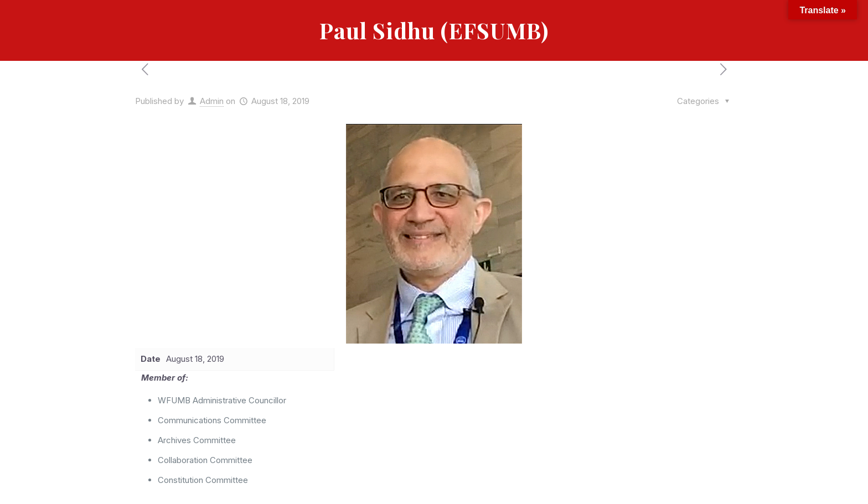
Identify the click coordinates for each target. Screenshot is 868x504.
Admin (212, 101)
